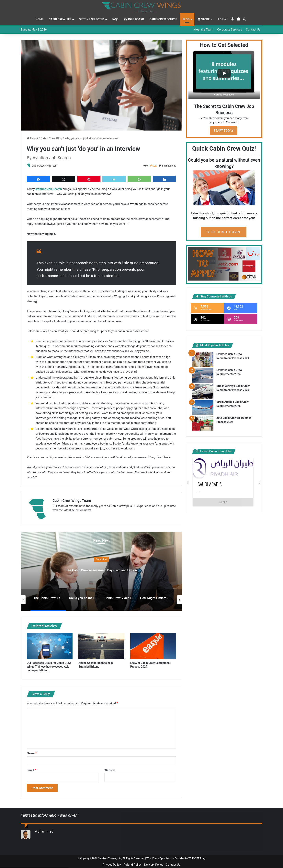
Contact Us (253, 30)
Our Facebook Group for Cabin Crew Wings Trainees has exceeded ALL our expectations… (49, 667)
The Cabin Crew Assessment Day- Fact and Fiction (101, 569)
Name (32, 754)
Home (40, 19)
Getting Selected (91, 19)
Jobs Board (134, 19)
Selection (101, 559)
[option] (101, 572)
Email (31, 770)
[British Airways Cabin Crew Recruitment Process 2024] (203, 391)
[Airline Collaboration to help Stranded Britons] (101, 646)
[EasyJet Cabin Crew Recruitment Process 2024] (153, 646)
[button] (224, 74)
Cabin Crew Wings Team (47, 166)
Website (110, 770)
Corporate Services (230, 30)
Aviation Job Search (49, 189)
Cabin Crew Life (60, 19)
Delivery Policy (154, 865)
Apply (223, 502)
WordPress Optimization (160, 858)
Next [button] (260, 482)
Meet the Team (203, 30)
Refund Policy (133, 865)
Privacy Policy (112, 865)
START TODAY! (224, 131)
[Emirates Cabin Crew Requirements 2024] (203, 375)
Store (203, 19)
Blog (186, 19)
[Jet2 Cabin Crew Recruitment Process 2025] (203, 423)
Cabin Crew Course (163, 19)
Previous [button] (188, 482)
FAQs (115, 19)
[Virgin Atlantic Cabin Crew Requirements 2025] (203, 407)
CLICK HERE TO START (224, 232)
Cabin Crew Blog (51, 138)
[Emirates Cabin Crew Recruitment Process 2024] (203, 359)
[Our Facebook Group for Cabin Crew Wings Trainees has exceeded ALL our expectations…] (50, 646)
